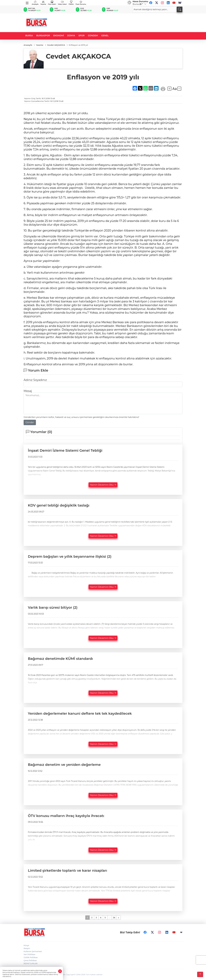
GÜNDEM (93, 36)
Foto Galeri (52, 3)
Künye (26, 945)
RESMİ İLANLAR (31, 963)
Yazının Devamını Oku (103, 485)
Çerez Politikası (30, 960)
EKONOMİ (59, 36)
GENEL (105, 36)
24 (114, 917)
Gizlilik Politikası (31, 957)
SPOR (82, 36)
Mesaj (28, 391)
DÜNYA (71, 36)
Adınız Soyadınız (35, 380)
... (110, 917)
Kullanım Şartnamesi (33, 951)
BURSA (29, 36)
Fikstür (71, 3)
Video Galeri (62, 3)
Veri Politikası (29, 954)
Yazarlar (43, 3)
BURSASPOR (43, 36)
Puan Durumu (81, 3)
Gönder (30, 422)
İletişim (27, 948)
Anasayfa (35, 3)
